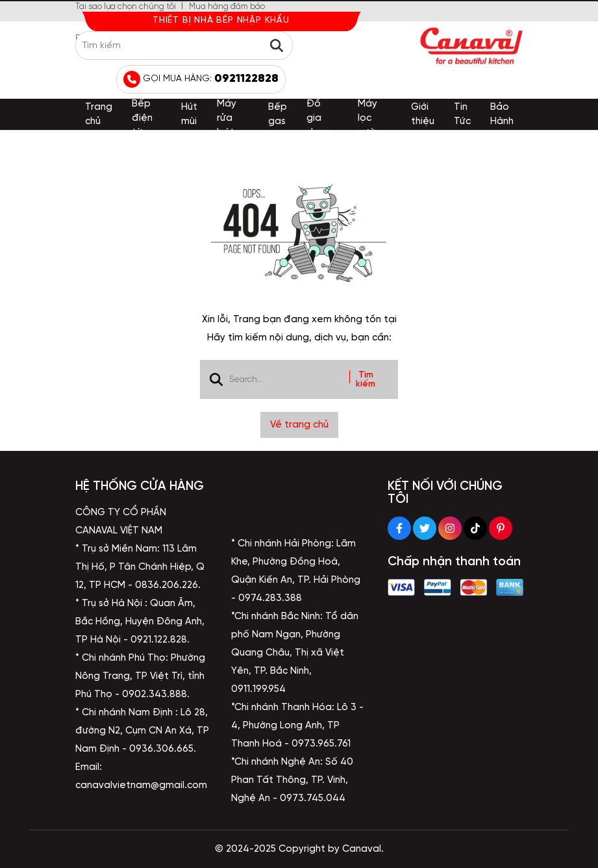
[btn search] (277, 45)
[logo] (471, 46)
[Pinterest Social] (501, 528)
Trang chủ (99, 114)
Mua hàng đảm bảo (227, 7)
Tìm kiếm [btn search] (366, 379)
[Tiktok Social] (475, 528)
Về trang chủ (299, 425)
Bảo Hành (502, 114)
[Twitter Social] (425, 528)
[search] (184, 45)
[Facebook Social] (399, 528)
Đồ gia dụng (318, 118)
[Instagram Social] (450, 528)
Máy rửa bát (227, 118)
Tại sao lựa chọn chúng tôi (126, 7)
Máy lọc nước (369, 118)
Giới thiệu (423, 114)
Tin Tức (462, 114)
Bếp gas (278, 114)
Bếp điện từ (142, 118)
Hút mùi (189, 114)
